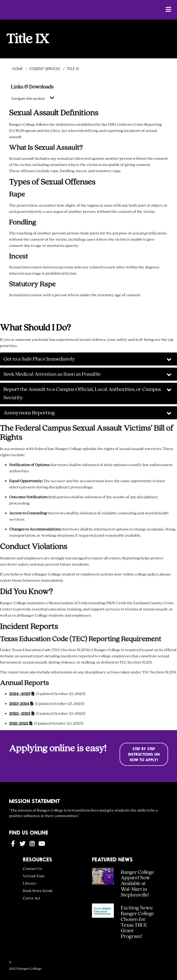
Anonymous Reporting (88, 413)
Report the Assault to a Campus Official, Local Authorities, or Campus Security (88, 393)
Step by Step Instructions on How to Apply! (144, 754)
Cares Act (32, 898)
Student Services (45, 69)
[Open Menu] (168, 9)
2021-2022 (19, 723)
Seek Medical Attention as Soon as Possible (88, 375)
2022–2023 (20, 714)
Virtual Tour (34, 876)
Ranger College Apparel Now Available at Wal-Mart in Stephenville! (137, 884)
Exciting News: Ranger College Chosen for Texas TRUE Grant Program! (137, 922)
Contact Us (32, 869)
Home (18, 69)
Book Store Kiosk (38, 891)
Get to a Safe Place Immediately (88, 359)
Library (30, 883)
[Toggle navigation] (52, 98)
